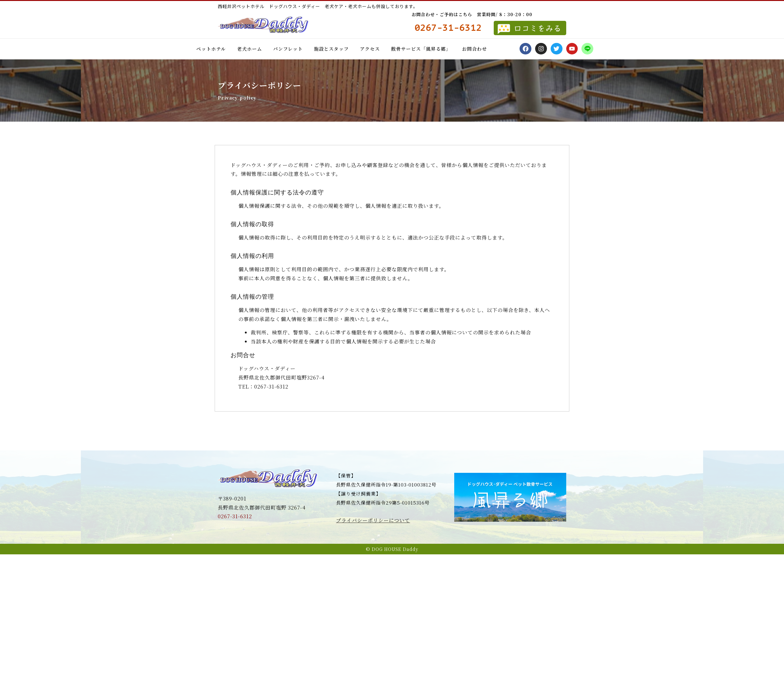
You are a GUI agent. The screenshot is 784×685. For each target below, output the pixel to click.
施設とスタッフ (331, 49)
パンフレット (288, 49)
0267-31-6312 (235, 516)
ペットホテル (211, 49)
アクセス (370, 49)
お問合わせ (474, 49)
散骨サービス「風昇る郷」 (421, 49)
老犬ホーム (250, 49)
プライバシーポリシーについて (373, 520)
